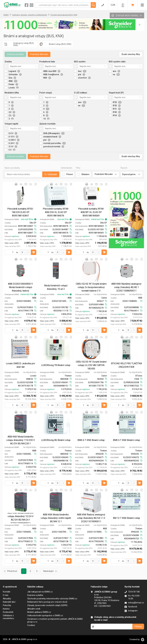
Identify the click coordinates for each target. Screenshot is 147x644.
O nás (6, 595)
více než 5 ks (64, 219)
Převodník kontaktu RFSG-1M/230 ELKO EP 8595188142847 (20, 212)
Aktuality (7, 599)
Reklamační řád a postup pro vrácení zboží (47, 602)
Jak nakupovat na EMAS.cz (40, 592)
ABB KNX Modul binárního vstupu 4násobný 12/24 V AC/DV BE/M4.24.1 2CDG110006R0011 (21, 518)
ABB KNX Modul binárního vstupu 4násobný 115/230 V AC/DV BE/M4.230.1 (21, 440)
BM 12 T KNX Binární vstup (126, 518)
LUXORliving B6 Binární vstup (56, 440)
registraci (15, 236)
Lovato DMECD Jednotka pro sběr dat (20, 365)
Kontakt (7, 592)
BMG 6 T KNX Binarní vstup (91, 440)
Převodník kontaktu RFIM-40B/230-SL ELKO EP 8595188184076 (56, 212)
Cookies (31, 625)
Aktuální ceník (34, 609)
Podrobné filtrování (39, 54)
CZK (113, 5)
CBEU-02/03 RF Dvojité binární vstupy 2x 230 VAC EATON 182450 (91, 365)
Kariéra (6, 609)
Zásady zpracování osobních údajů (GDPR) (47, 605)
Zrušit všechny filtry (131, 54)
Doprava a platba (35, 595)
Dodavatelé (8, 612)
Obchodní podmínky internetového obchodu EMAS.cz (52, 599)
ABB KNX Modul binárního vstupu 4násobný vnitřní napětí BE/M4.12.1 (56, 518)
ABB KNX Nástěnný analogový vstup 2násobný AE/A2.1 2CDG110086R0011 (126, 287)
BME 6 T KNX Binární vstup (126, 440)
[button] (140, 25)
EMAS (6, 15)
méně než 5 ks (99, 219)
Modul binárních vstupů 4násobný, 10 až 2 (56, 287)
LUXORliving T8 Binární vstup (56, 365)
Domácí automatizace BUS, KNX (64, 15)
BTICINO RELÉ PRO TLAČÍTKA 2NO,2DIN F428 (126, 365)
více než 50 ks (29, 219)
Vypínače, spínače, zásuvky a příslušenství (30, 15)
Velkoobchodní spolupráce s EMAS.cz (45, 615)
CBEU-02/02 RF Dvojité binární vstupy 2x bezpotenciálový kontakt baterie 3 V (91, 287)
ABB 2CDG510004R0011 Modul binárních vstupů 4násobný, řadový (21, 287)
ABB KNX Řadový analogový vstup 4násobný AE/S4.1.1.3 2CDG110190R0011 (91, 518)
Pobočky (7, 605)
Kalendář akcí (9, 602)
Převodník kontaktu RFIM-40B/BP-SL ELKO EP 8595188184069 (91, 212)
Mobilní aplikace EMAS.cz (39, 612)
